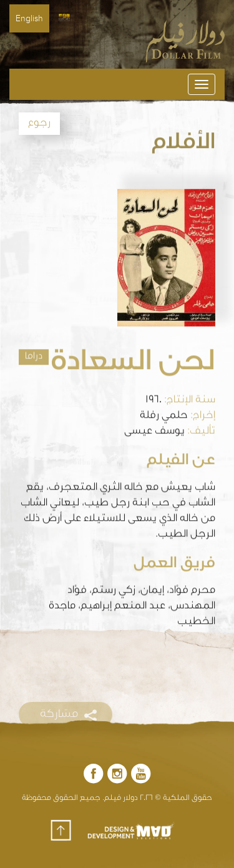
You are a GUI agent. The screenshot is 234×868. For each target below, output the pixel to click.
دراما (34, 354)
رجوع (39, 124)
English (29, 18)
